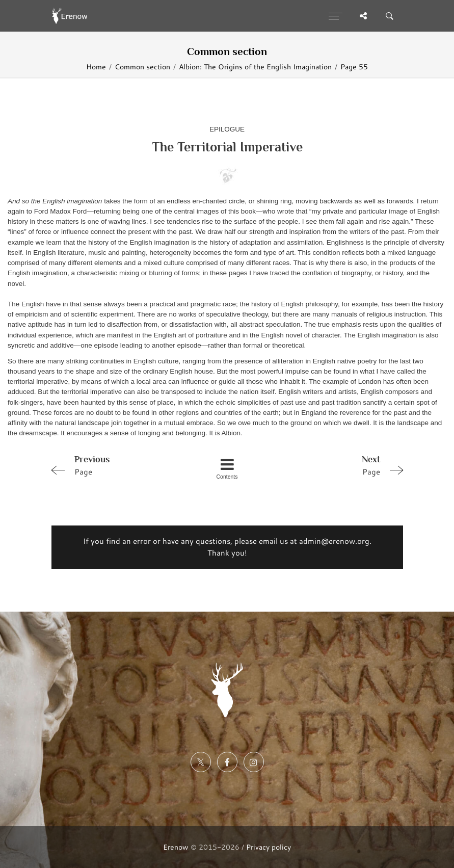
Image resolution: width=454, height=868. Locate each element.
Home (96, 67)
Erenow (176, 847)
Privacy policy (269, 847)
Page (117, 465)
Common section (142, 67)
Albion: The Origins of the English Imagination (255, 67)
